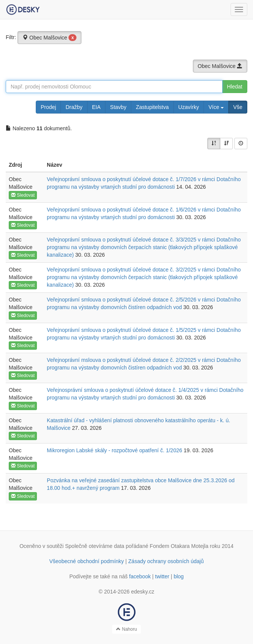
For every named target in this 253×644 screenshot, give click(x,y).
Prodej (48, 107)
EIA (96, 107)
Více (216, 107)
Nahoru (126, 629)
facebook (140, 576)
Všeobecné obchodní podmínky (86, 561)
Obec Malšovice (49, 38)
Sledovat (23, 195)
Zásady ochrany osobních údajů (166, 561)
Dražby (74, 107)
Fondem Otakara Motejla (179, 546)
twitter (162, 576)
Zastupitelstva (152, 107)
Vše (238, 107)
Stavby (118, 107)
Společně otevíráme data (95, 546)
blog (178, 576)
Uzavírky (189, 107)
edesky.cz (142, 592)
